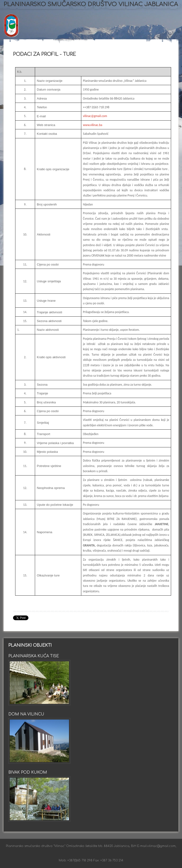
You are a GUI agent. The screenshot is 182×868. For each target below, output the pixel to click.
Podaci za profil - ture (45, 54)
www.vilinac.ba (93, 125)
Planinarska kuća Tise (34, 656)
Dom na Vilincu (26, 714)
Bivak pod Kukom (28, 772)
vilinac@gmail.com (95, 116)
